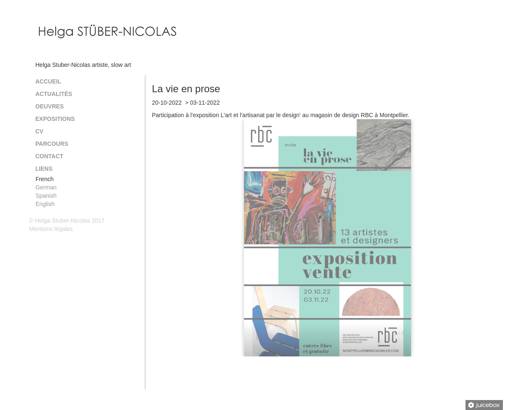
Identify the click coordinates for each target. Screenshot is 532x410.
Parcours (52, 144)
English (45, 204)
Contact (49, 156)
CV (39, 131)
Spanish (46, 196)
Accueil (48, 81)
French (44, 179)
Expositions (55, 119)
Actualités (54, 94)
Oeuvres (49, 106)
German (46, 187)
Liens (44, 169)
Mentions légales (51, 229)
